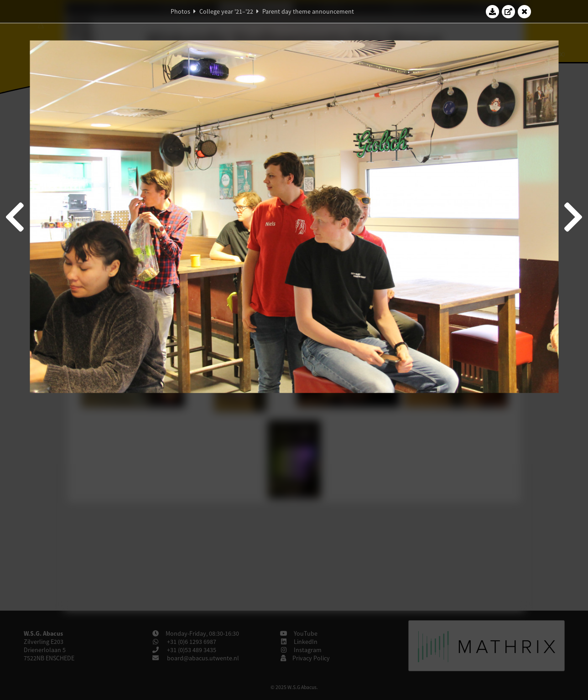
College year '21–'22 (226, 11)
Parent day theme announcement (308, 11)
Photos (180, 11)
